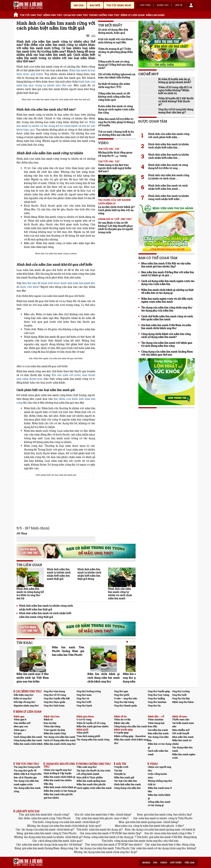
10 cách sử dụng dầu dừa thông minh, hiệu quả (113, 31)
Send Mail (88, 36)
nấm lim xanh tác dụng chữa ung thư (45, 844)
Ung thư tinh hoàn (54, 706)
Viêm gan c (20, 730)
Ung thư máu (84, 695)
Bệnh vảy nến (122, 723)
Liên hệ (179, 5)
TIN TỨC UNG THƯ (31, 15)
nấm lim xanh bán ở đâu (100, 814)
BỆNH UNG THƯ (53, 15)
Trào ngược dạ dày (54, 730)
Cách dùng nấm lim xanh (28, 737)
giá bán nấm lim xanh (38, 833)
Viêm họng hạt (156, 723)
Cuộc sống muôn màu (157, 776)
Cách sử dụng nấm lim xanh (60, 740)
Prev (19, 659)
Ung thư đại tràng (124, 702)
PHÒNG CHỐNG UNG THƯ (104, 15)
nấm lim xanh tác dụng (103, 829)
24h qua (79, 5)
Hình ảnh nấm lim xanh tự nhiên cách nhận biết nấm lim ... (169, 146)
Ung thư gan (121, 691)
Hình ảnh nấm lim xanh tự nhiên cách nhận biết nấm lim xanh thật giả (59, 574)
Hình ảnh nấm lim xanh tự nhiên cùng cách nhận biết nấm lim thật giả (46, 607)
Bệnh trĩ (48, 719)
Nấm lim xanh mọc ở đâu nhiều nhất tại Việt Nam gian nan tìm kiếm (33, 678)
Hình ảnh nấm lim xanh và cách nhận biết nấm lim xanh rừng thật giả (45, 615)
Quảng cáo (163, 5)
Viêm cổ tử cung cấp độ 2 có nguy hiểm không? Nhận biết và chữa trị (175, 90)
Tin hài (118, 770)
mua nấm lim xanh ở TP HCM (103, 833)
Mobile (146, 863)
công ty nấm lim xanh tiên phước (154, 826)
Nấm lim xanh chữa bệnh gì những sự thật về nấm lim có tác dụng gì (167, 291)
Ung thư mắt (179, 695)
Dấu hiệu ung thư (24, 695)
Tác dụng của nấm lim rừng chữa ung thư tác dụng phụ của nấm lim (167, 309)
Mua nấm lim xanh (183, 737)
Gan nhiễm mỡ (22, 723)
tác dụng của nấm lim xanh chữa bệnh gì (62, 826)
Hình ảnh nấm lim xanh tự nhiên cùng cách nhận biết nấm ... (169, 197)
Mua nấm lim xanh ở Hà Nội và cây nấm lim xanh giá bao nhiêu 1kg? (166, 265)
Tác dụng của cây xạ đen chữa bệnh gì (114, 202)
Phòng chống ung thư (160, 781)
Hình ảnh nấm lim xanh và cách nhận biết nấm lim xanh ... (168, 187)
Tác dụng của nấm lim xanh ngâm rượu (26, 783)
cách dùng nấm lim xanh (54, 841)
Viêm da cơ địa (122, 719)
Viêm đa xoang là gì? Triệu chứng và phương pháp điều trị (116, 52)
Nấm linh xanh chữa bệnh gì (60, 787)
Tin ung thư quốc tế (25, 770)
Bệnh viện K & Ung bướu (28, 774)
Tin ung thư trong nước (27, 767)
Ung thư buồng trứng (89, 691)
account (191, 5)
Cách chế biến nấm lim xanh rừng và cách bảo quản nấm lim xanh (167, 318)
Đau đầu (152, 726)
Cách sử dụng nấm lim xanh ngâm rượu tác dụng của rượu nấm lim (168, 283)
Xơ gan (18, 733)
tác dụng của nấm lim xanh (39, 829)
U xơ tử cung (84, 719)
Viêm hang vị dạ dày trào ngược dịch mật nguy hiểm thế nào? (115, 168)
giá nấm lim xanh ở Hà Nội (166, 837)
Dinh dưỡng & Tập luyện (58, 773)
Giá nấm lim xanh (158, 730)
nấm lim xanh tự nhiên (153, 818)
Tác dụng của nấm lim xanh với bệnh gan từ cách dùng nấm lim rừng (167, 344)
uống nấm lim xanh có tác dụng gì (112, 837)
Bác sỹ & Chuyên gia (25, 777)
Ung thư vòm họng (54, 691)
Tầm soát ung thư (87, 767)
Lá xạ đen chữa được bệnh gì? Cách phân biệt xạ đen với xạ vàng (116, 210)
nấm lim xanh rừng (43, 818)
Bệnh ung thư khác (183, 702)
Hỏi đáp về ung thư (25, 702)
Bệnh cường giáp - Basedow (130, 736)
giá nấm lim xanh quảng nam (144, 822)
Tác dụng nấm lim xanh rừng (93, 739)
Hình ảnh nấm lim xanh (127, 784)
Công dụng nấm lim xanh (28, 740)
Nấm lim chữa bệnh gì (159, 797)
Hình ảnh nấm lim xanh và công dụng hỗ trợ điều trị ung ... (168, 166)
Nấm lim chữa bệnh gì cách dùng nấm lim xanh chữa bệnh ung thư (104, 678)
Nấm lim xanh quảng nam (91, 781)
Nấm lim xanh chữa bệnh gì (59, 777)
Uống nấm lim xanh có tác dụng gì (159, 804)
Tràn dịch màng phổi (88, 736)
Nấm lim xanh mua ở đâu (160, 790)
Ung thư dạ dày (181, 698)
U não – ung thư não (126, 698)
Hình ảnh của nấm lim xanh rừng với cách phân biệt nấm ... (169, 135)
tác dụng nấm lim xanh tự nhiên (44, 837)
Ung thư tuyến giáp (159, 691)
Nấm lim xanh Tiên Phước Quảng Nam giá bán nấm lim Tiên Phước (68, 651)
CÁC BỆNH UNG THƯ (29, 691)
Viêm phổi (82, 733)
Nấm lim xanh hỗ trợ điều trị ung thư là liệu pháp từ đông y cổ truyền (117, 122)
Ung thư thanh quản (125, 706)
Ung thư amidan (157, 702)
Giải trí (152, 784)
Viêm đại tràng (52, 726)
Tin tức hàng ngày (119, 5)
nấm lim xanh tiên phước (97, 818)
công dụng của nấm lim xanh (63, 822)
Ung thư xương (181, 691)
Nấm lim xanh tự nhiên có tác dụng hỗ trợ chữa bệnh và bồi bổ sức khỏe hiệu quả (56, 126)
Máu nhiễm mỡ (181, 730)
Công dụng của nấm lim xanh (131, 726)
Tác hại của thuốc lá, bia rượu (93, 770)
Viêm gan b (20, 719)
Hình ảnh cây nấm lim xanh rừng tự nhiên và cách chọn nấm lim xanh (120, 593)
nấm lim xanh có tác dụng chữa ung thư (161, 848)
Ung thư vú (83, 698)
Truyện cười (121, 767)
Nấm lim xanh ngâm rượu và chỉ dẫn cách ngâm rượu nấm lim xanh (167, 300)
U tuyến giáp (121, 733)
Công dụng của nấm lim (127, 788)
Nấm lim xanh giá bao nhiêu (92, 726)
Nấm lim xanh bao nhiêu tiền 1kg (58, 782)
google (93, 36)
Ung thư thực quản (54, 702)
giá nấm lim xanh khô (39, 814)
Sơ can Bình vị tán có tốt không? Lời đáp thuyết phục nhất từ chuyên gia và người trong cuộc (116, 227)
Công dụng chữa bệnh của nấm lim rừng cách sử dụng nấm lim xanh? (166, 335)
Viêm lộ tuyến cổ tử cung (91, 723)
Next (133, 659)
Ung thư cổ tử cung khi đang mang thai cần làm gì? (176, 111)
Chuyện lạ (120, 774)
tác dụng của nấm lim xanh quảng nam (156, 829)
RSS (155, 863)
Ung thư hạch (84, 706)
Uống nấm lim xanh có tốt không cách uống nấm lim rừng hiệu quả (114, 97)
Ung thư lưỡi (84, 702)
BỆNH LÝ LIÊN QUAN (133, 15)
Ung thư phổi (122, 695)
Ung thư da (154, 706)
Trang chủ (16, 14)
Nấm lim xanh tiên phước (91, 784)
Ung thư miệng (156, 698)
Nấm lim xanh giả (124, 777)
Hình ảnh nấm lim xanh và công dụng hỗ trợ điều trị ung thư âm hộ (30, 593)
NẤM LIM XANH (155, 15)
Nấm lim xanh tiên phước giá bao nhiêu (58, 796)
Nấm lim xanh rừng (55, 733)
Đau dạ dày (50, 723)
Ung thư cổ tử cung (55, 695)
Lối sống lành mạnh (88, 774)
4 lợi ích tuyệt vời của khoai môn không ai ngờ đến (115, 41)
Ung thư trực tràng (158, 695)
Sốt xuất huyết (181, 733)
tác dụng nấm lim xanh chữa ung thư (107, 852)
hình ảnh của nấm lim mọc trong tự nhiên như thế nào (56, 83)
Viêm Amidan (156, 719)
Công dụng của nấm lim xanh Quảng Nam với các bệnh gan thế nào (167, 353)
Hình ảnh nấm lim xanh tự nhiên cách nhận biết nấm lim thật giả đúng (89, 574)
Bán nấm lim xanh (158, 733)
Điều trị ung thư (23, 698)
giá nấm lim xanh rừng (158, 814)
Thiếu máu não (181, 719)
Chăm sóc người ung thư (58, 770)
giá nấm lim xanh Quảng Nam (41, 848)
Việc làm (189, 863)
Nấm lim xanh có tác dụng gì (60, 791)
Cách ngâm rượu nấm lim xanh (94, 788)
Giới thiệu (145, 5)
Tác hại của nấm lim (125, 781)
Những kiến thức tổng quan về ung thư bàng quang (115, 154)
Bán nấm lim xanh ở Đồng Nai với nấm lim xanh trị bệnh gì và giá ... (168, 274)
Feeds (164, 863)
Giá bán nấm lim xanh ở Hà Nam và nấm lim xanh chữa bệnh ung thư (166, 327)
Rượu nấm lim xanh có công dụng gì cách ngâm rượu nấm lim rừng (116, 109)
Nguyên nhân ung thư (26, 706)
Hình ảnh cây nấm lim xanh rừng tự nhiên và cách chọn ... (169, 177)
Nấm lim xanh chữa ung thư (60, 744)
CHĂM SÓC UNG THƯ (76, 15)
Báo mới (95, 5)
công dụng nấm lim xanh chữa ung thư (138, 841)
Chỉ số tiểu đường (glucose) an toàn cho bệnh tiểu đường (117, 76)
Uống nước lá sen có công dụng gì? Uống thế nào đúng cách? (116, 65)
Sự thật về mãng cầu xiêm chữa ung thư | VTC (114, 85)
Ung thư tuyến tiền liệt (57, 698)
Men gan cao (21, 726)
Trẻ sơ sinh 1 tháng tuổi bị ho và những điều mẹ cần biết (116, 133)
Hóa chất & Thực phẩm (90, 777)
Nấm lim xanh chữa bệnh (28, 744)
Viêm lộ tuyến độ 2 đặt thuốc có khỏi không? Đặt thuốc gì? (176, 101)
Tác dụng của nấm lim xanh (59, 737)
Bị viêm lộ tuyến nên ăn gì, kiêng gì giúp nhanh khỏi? (175, 81)
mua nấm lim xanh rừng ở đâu (173, 833)
